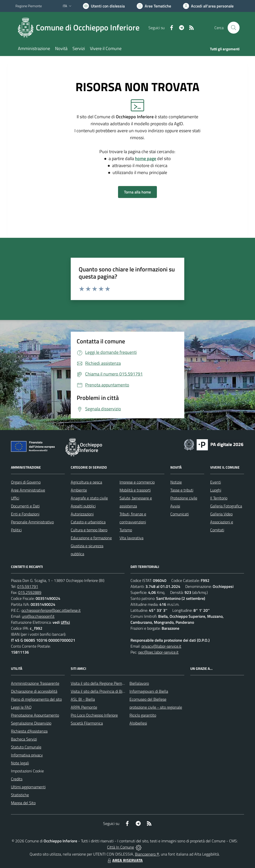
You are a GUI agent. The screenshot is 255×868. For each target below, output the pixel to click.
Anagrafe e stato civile (89, 498)
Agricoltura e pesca (86, 482)
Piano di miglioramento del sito (36, 699)
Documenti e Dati (25, 506)
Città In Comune (121, 847)
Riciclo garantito (143, 715)
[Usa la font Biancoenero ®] (104, 6)
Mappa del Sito (23, 803)
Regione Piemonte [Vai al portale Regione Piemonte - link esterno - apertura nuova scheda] (29, 6)
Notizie (176, 482)
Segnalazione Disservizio (31, 723)
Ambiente (79, 490)
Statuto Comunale (26, 747)
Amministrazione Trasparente (35, 683)
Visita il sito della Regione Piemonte (100, 683)
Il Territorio (219, 498)
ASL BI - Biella (83, 699)
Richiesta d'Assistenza (29, 731)
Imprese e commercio (137, 482)
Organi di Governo (26, 482)
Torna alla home (137, 192)
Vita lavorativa (131, 538)
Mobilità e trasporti (135, 490)
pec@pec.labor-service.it (158, 652)
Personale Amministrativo (32, 522)
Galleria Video (221, 514)
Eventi (216, 482)
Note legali (20, 763)
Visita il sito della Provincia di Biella (99, 691)
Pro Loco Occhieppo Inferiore (94, 715)
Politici (16, 530)
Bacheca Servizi (24, 739)
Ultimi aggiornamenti (28, 787)
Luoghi (216, 490)
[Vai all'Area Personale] (208, 6)
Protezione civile (184, 498)
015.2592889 (30, 592)
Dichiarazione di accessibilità (34, 691)
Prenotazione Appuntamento (35, 715)
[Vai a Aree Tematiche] (154, 6)
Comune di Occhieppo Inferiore (88, 28)
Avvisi (175, 506)
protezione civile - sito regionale (156, 707)
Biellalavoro (139, 683)
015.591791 (28, 586)
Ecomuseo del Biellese (148, 699)
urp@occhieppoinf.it (38, 616)
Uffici (15, 498)
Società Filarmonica (87, 723)
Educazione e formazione (91, 538)
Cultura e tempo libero (89, 530)
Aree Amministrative (28, 490)
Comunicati (180, 514)
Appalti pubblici (83, 506)
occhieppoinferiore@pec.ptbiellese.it (51, 610)
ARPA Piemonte (84, 707)
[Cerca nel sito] (234, 28)
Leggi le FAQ (21, 707)
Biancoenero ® (147, 854)
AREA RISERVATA (125, 860)
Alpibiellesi (138, 723)
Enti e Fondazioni (25, 514)
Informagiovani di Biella (149, 691)
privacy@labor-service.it (161, 646)
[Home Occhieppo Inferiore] (80, 28)
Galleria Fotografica (226, 506)
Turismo (126, 530)
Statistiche (20, 795)
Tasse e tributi (182, 490)
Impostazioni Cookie (27, 771)
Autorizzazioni (82, 514)
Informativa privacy (27, 755)
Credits (17, 779)
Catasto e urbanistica (88, 522)
